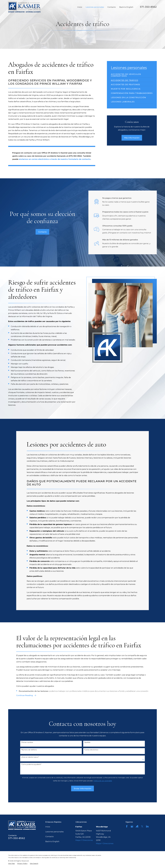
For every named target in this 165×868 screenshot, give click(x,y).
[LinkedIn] (147, 826)
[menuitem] (132, 74)
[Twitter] (142, 826)
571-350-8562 (148, 7)
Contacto (50, 836)
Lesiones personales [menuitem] (95, 7)
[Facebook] (127, 826)
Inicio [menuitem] (80, 7)
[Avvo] (137, 826)
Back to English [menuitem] (126, 7)
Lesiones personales (55, 832)
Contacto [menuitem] (112, 7)
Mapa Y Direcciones (84, 840)
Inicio (48, 827)
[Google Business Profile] (132, 826)
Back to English (52, 841)
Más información (132, 138)
